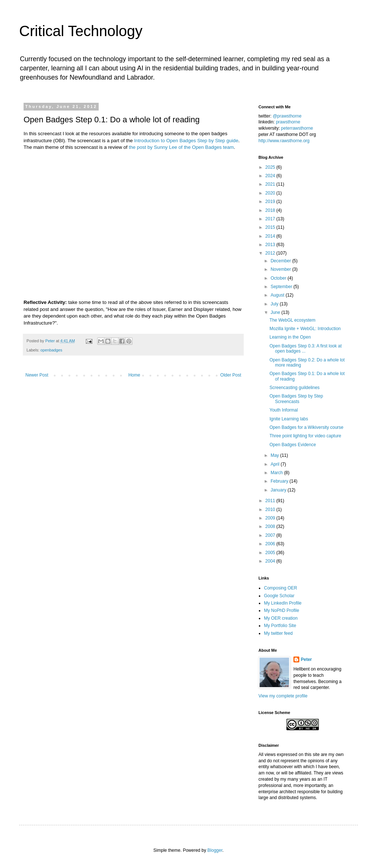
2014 (271, 236)
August (278, 295)
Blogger (215, 850)
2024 (271, 176)
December (281, 261)
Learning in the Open (290, 337)
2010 (271, 510)
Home (134, 375)
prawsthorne (288, 122)
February (280, 481)
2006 (271, 544)
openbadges (51, 350)
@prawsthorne (287, 116)
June (276, 312)
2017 (271, 219)
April (276, 464)
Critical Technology (81, 31)
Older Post (231, 375)
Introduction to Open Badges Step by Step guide (186, 141)
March (277, 473)
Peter (306, 659)
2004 (271, 561)
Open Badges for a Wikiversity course (306, 427)
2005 (271, 553)
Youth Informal (284, 410)
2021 (271, 184)
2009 (271, 518)
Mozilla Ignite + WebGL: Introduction (305, 329)
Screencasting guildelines (295, 388)
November (281, 269)
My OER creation (281, 618)
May (275, 455)
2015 (271, 227)
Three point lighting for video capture (305, 436)
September (282, 287)
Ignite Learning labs (289, 419)
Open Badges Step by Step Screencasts (296, 399)
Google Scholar (279, 596)
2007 (271, 535)
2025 (271, 167)
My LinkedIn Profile (283, 603)
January (279, 490)
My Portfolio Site (280, 626)
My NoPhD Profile (281, 610)
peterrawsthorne (297, 128)
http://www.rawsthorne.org (284, 141)
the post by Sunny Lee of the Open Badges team (181, 147)
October (279, 278)
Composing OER (281, 588)
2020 (271, 193)
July (275, 304)
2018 (271, 210)
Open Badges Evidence (293, 445)
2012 (271, 253)
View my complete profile (283, 696)
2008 (271, 526)
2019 (271, 202)
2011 (271, 501)
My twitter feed (278, 633)
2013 (271, 245)
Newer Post (37, 375)
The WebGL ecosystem (293, 320)
